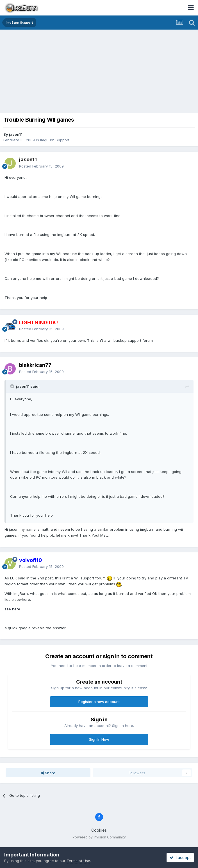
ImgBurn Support (55, 140)
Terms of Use (78, 861)
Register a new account (99, 702)
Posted (41, 166)
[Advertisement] (100, 72)
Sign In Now (99, 739)
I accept (180, 857)
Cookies (99, 830)
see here (12, 609)
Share (48, 773)
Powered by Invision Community (99, 837)
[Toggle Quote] (13, 386)
